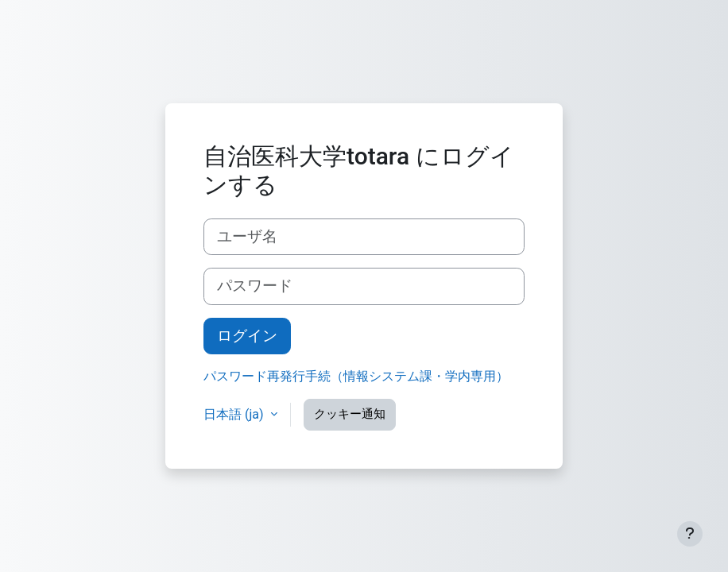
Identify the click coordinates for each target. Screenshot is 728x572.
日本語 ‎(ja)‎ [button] (235, 414)
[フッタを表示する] (690, 534)
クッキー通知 (350, 414)
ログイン (247, 336)
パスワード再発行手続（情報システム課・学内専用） (356, 376)
